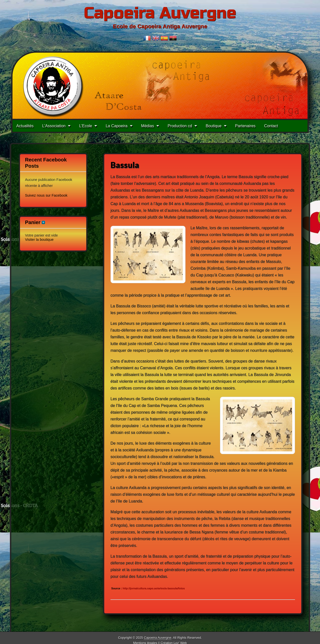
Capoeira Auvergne (160, 13)
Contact (271, 126)
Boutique (214, 126)
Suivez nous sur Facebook (46, 195)
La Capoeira (117, 126)
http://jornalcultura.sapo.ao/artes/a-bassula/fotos (153, 588)
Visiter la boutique (39, 240)
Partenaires (245, 126)
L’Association (54, 126)
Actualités (25, 126)
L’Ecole (86, 126)
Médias (147, 126)
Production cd (180, 126)
